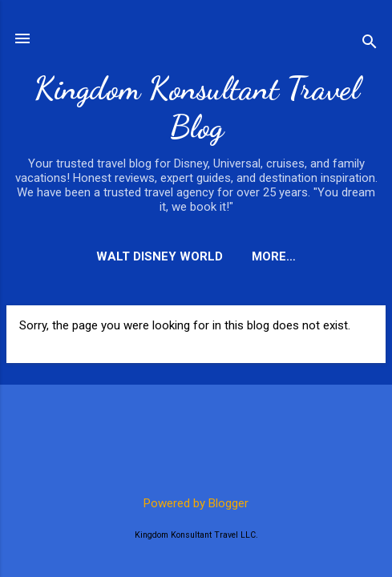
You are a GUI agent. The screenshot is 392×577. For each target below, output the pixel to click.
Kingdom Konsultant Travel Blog (196, 107)
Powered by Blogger (196, 503)
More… (274, 256)
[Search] (370, 44)
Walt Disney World (160, 256)
